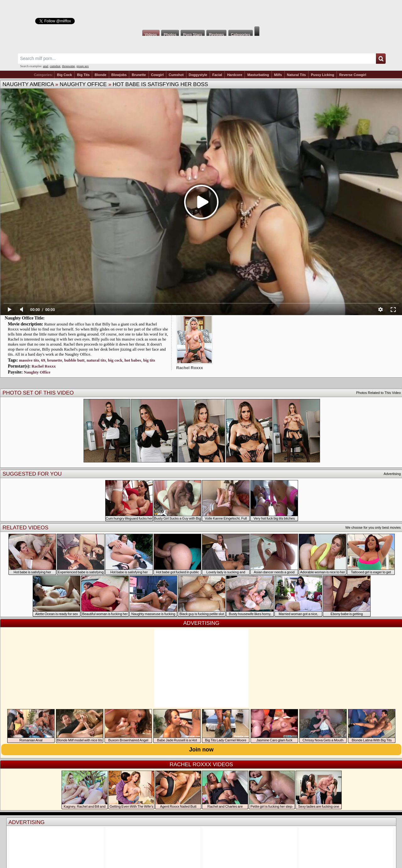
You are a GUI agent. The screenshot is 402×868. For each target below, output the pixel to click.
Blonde (100, 75)
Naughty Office (83, 84)
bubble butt (75, 360)
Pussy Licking (323, 75)
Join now (201, 750)
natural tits (96, 360)
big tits (149, 360)
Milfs (278, 75)
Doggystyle (198, 75)
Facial (217, 75)
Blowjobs (119, 75)
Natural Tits (296, 75)
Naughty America (28, 84)
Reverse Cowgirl (353, 75)
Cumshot (176, 75)
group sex (82, 66)
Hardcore (235, 75)
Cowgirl (157, 75)
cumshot (55, 66)
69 (43, 360)
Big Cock (64, 75)
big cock (115, 360)
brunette (55, 360)
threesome (68, 66)
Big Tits (83, 75)
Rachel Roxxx (44, 366)
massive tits (29, 360)
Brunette (139, 75)
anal (46, 66)
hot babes (133, 360)
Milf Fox (201, 13)
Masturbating (258, 75)
